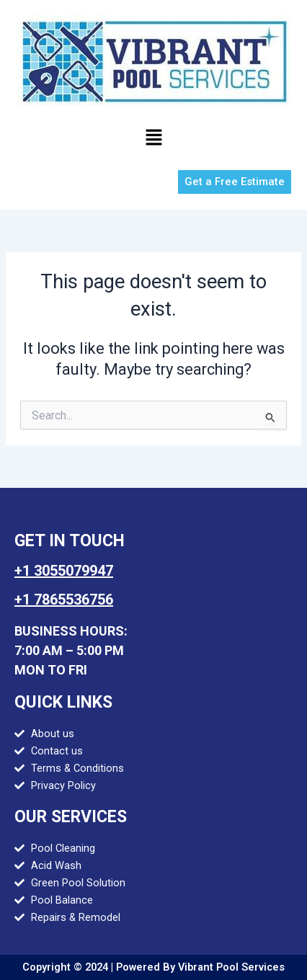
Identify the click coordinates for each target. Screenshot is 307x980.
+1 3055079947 (64, 571)
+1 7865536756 (64, 600)
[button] (153, 138)
